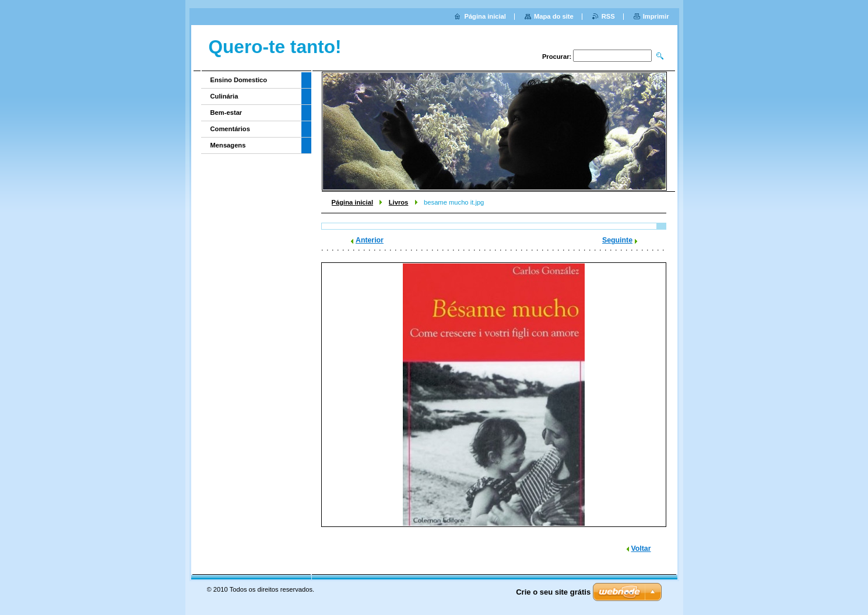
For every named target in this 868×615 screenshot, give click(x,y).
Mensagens (228, 145)
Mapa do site (554, 16)
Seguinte (617, 240)
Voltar (641, 549)
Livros (399, 202)
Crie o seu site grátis (553, 592)
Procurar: (557, 57)
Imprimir (656, 16)
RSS (608, 16)
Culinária (224, 96)
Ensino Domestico (239, 80)
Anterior (370, 240)
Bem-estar (226, 113)
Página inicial (353, 202)
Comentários (230, 129)
